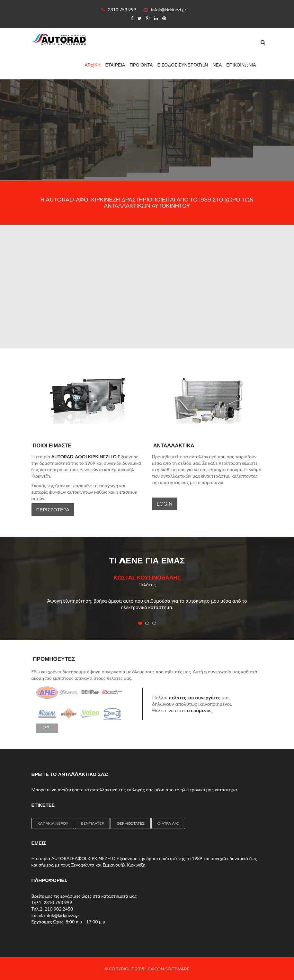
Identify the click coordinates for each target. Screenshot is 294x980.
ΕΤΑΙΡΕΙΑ (115, 65)
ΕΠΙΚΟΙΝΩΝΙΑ (241, 65)
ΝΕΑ (217, 65)
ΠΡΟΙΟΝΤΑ (141, 65)
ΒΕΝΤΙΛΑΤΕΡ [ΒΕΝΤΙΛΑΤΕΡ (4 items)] (92, 823)
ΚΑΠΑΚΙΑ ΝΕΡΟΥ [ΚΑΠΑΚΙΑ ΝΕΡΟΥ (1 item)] (53, 823)
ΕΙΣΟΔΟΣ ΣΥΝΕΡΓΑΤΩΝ (183, 65)
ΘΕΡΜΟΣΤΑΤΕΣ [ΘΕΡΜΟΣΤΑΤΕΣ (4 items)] (130, 823)
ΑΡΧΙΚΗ (93, 65)
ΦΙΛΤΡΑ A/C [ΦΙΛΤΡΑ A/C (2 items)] (168, 823)
